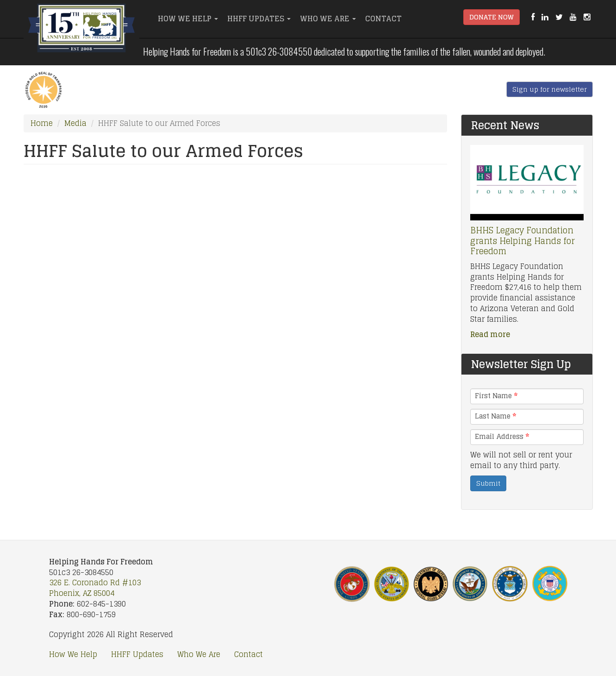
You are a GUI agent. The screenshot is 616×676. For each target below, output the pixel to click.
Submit (488, 483)
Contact (383, 19)
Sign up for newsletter (550, 89)
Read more (490, 334)
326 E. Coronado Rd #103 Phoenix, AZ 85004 (95, 588)
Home (42, 123)
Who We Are (328, 19)
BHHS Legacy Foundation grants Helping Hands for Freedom (523, 241)
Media (75, 123)
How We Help (188, 19)
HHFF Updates (259, 19)
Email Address (502, 437)
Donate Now (492, 17)
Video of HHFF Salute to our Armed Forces (235, 289)
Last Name (495, 416)
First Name (496, 396)
